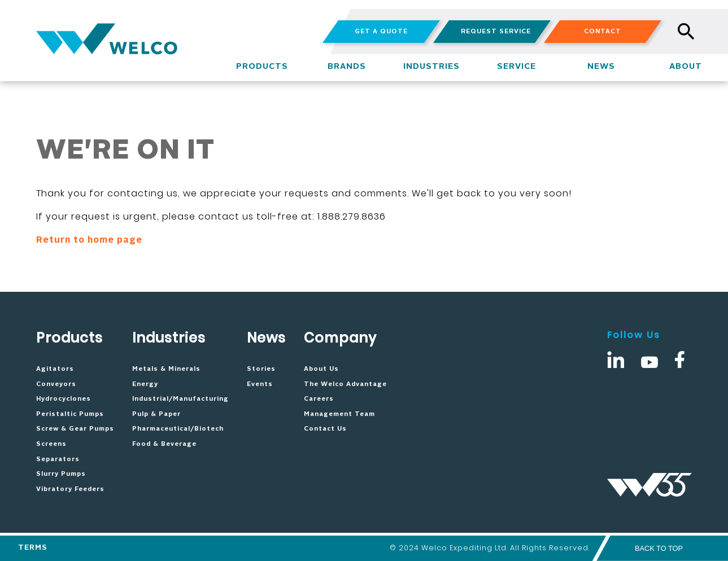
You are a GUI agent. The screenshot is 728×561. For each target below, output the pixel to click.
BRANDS (347, 67)
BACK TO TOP (659, 548)
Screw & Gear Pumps (75, 429)
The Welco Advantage (345, 384)
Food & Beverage (164, 444)
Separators (58, 459)
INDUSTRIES (431, 67)
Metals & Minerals (166, 369)
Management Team (339, 414)
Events (260, 384)
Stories (261, 369)
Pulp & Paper (156, 414)
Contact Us (325, 429)
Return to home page (89, 240)
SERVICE (516, 67)
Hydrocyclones (64, 399)
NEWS (601, 67)
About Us (321, 369)
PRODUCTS (262, 67)
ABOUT (686, 67)
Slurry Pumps (61, 474)
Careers (319, 399)
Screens (51, 444)
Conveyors (56, 384)
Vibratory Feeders (70, 489)
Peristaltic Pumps (70, 414)
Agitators (55, 369)
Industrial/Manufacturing (180, 399)
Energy (145, 384)
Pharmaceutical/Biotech (178, 429)
